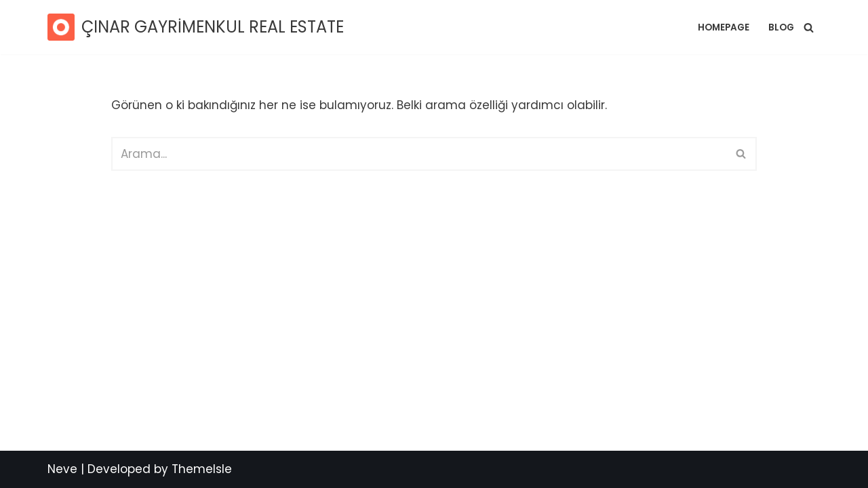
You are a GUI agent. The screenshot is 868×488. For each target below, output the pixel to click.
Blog (781, 27)
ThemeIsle (202, 469)
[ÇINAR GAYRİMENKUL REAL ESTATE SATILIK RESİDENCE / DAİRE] (196, 27)
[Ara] (809, 27)
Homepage (724, 27)
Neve (62, 469)
